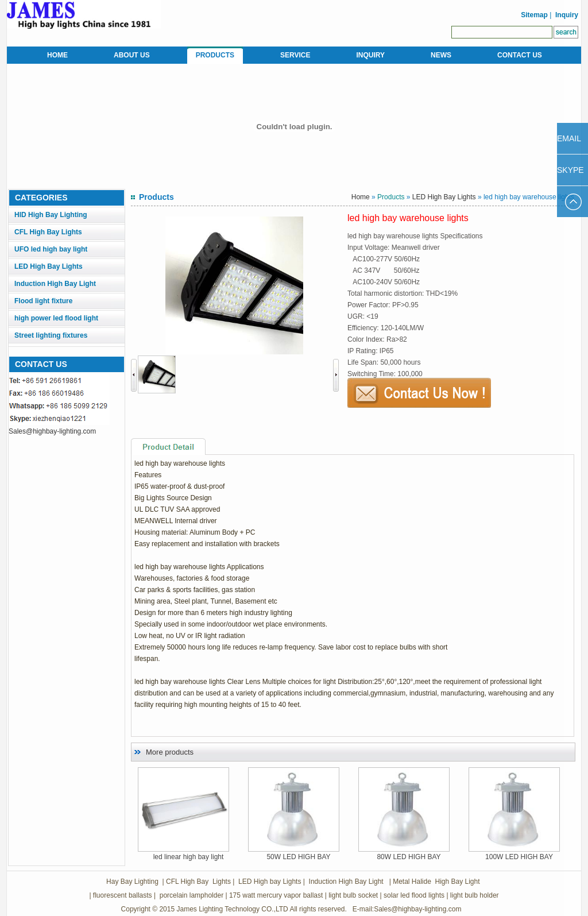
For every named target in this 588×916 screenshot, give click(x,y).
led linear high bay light (189, 857)
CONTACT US (520, 55)
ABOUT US (132, 55)
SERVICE (295, 55)
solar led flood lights (414, 895)
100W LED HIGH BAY (519, 857)
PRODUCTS (215, 55)
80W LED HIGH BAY (409, 857)
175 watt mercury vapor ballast (276, 895)
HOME (57, 55)
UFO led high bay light (51, 249)
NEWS (441, 55)
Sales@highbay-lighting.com (52, 431)
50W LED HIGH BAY (298, 857)
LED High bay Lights (270, 882)
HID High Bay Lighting (51, 215)
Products (391, 197)
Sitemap (533, 15)
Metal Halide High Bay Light (436, 882)
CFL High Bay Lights (48, 232)
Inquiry (567, 15)
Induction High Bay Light (55, 284)
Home (361, 197)
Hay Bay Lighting (132, 882)
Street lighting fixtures (51, 335)
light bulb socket (353, 895)
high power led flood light (56, 318)
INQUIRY (370, 55)
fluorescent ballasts (123, 895)
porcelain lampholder (190, 895)
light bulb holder (475, 895)
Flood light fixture (43, 301)
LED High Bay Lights (49, 266)
